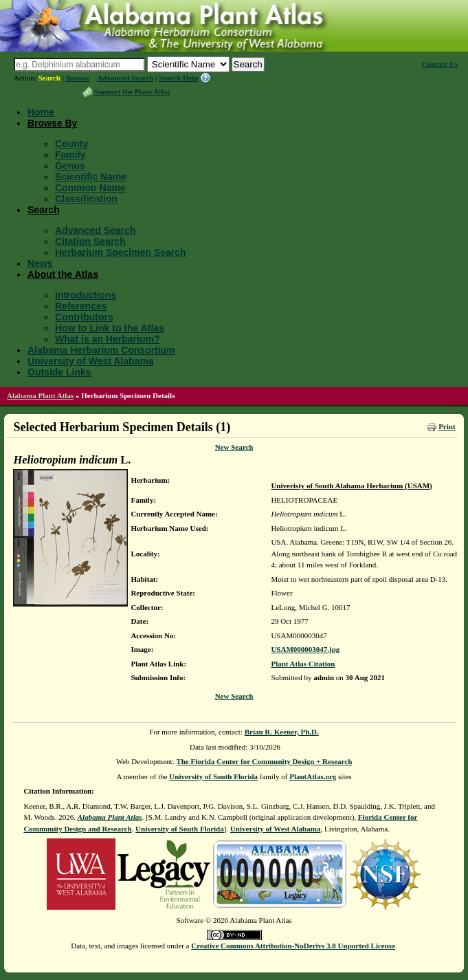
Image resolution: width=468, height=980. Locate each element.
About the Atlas (63, 274)
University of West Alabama (91, 361)
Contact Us (440, 64)
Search (49, 78)
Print (447, 426)
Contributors (84, 317)
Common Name (90, 188)
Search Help (179, 78)
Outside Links (59, 372)
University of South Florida (213, 776)
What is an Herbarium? (107, 339)
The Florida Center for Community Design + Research (264, 761)
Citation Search (90, 241)
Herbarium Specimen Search (121, 252)
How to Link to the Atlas (110, 328)
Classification (86, 199)
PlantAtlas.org (313, 776)
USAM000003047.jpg (305, 649)
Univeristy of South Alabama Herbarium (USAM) (351, 486)
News (40, 263)
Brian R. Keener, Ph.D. (282, 732)
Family (70, 155)
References (81, 306)
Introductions (86, 295)
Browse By (52, 123)
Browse (78, 78)
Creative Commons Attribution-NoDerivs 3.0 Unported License (293, 946)
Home (41, 112)
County (71, 144)
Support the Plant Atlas (132, 91)
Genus (70, 166)
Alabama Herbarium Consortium (101, 350)
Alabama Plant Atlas (40, 395)
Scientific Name (91, 177)
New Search (234, 447)
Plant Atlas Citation (303, 664)
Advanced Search (125, 78)
